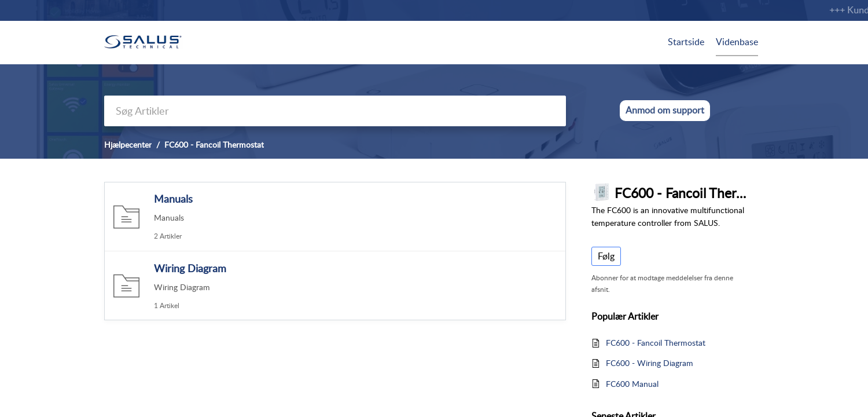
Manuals (173, 199)
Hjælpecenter (128, 145)
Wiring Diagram (190, 268)
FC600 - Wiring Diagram (650, 363)
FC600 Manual (632, 384)
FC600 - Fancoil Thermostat (656, 343)
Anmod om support (665, 110)
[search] (335, 111)
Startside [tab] (686, 42)
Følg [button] (606, 256)
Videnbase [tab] (737, 42)
